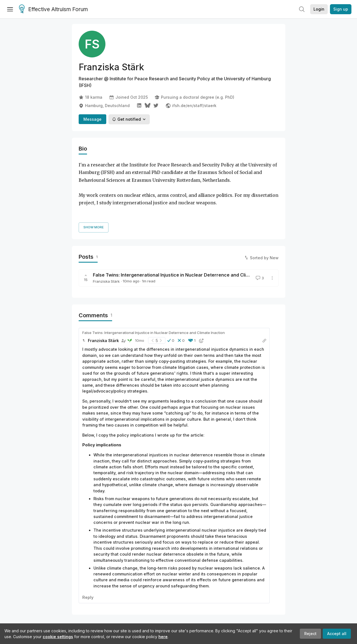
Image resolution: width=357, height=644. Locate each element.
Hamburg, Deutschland (104, 106)
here (163, 637)
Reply (88, 572)
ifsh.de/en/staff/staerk (191, 106)
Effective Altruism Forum (53, 9)
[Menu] (10, 9)
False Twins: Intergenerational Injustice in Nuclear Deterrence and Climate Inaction (184, 249)
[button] (171, 315)
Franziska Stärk (106, 256)
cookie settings (58, 637)
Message (92, 119)
